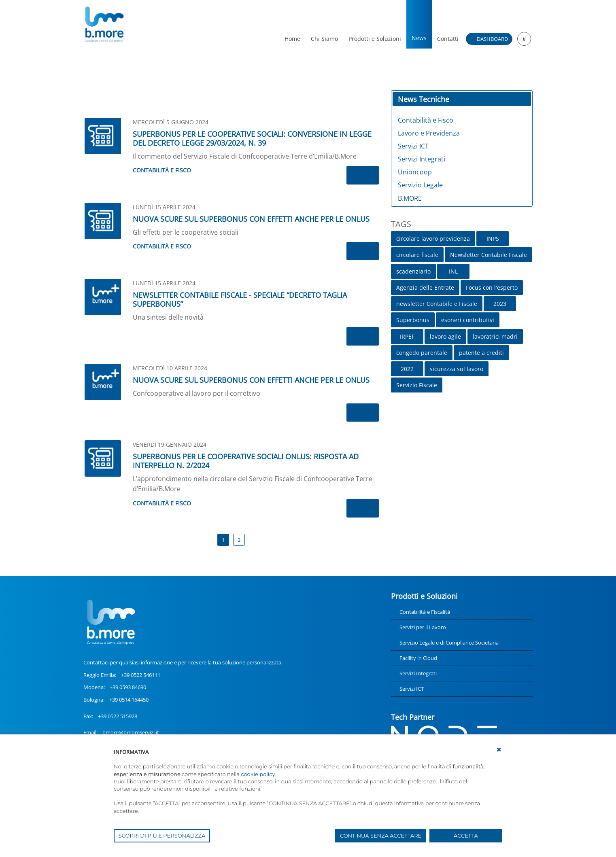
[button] (499, 750)
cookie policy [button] (258, 774)
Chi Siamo (324, 39)
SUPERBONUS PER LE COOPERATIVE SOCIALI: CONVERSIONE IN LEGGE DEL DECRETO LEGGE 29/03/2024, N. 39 (252, 138)
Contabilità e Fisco (162, 170)
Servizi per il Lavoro (423, 627)
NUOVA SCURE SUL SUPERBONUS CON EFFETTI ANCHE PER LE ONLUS (251, 219)
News (419, 38)
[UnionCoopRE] (104, 24)
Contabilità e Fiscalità (425, 612)
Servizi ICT (412, 689)
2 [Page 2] (239, 540)
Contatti (448, 39)
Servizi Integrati (418, 673)
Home (292, 39)
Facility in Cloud (418, 658)
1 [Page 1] (223, 540)
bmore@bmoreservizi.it (131, 732)
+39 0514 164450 (129, 700)
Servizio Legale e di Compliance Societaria (449, 643)
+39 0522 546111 (141, 675)
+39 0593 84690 (128, 687)
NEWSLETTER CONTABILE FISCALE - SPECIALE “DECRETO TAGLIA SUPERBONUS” (240, 299)
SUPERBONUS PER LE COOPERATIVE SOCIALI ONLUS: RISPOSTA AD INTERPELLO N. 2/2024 (246, 461)
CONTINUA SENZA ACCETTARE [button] (381, 836)
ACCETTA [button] (466, 836)
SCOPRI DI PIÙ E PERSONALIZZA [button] (162, 836)
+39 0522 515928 (118, 716)
